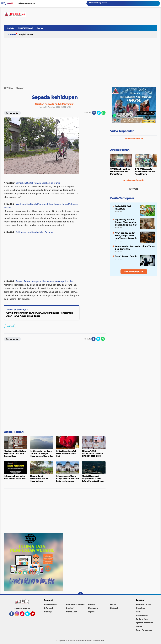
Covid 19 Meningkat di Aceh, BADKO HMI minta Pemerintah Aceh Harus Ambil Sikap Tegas (40, 314)
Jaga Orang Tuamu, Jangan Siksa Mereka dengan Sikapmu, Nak (126, 222)
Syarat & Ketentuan (145, 623)
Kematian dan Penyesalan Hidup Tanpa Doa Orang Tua (135, 248)
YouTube (35, 615)
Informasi (48, 608)
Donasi (113, 604)
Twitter (29, 615)
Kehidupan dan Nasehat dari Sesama (34, 232)
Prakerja (48, 612)
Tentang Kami (142, 619)
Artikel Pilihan (120, 150)
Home (10, 3)
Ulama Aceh (72, 612)
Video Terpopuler (122, 131)
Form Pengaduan (144, 630)
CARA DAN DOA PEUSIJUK (123, 207)
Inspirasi (70, 608)
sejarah (91, 612)
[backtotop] (81, 595)
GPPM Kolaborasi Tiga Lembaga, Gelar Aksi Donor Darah (120, 171)
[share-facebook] (94, 113)
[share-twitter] (99, 113)
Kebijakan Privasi (144, 604)
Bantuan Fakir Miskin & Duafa (77, 604)
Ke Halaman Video (134, 138)
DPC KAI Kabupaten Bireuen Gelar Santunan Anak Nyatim (146, 171)
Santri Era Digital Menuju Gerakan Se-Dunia (38, 183)
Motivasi (10, 326)
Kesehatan (93, 608)
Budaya (92, 604)
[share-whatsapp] (103, 113)
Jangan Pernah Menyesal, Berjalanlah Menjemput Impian (44, 281)
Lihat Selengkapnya (134, 271)
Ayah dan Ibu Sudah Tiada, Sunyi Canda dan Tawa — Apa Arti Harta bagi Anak (125, 236)
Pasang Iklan (142, 615)
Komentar (12, 113)
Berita (40, 28)
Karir (138, 612)
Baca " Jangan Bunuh (126, 256)
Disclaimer (141, 608)
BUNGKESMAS (25, 28)
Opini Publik (27, 35)
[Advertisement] (104, 30)
